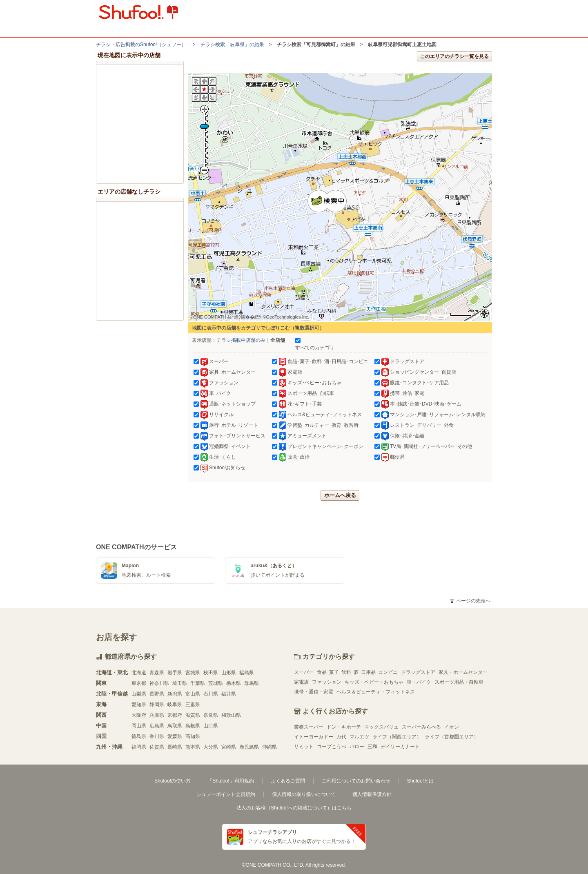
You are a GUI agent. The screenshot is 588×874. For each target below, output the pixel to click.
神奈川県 (159, 683)
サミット (304, 747)
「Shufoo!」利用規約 (231, 781)
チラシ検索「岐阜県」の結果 (232, 45)
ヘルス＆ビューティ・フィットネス (376, 692)
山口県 (211, 726)
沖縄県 (269, 747)
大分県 (211, 747)
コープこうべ (332, 747)
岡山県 (139, 726)
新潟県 (175, 694)
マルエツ (359, 737)
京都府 (175, 715)
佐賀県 (157, 747)
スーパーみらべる (421, 727)
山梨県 (139, 694)
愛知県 (139, 705)
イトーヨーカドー (314, 737)
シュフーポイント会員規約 (226, 794)
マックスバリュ (381, 727)
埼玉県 (180, 683)
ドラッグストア (418, 672)
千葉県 (198, 683)
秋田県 (211, 673)
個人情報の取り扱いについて (304, 794)
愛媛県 (175, 736)
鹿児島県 (249, 747)
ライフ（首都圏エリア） (452, 737)
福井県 (229, 694)
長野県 (157, 694)
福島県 (247, 673)
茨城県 (216, 683)
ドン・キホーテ (344, 727)
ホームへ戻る (340, 495)
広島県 (157, 726)
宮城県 (193, 673)
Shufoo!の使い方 (173, 781)
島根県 (193, 726)
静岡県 (157, 705)
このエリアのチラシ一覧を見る (454, 56)
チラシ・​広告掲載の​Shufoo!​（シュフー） (141, 45)
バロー (357, 747)
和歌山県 (231, 715)
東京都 (139, 683)
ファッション (327, 682)
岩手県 (175, 673)
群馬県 (252, 683)
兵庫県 (157, 715)
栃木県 (234, 683)
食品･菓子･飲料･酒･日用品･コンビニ (357, 672)
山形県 (229, 673)
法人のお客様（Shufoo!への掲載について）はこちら (294, 808)
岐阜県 (175, 705)
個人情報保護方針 (372, 794)
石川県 (211, 694)
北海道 (139, 673)
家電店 (301, 682)
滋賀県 (193, 715)
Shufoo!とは (420, 781)
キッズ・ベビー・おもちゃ (374, 682)
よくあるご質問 (288, 781)
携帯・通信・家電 (314, 692)
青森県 (157, 673)
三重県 (193, 705)
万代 (341, 737)
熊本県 (193, 747)
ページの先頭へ (470, 601)
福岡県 (139, 747)
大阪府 (139, 715)
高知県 (193, 736)
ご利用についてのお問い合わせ (356, 781)
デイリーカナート (400, 747)
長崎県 (175, 747)
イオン (452, 727)
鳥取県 (175, 726)
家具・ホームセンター (463, 672)
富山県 (193, 694)
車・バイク (419, 682)
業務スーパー (309, 727)
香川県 (157, 736)
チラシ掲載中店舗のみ (241, 340)
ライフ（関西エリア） (397, 737)
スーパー (304, 672)
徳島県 (139, 736)
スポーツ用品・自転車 (459, 682)
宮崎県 (229, 747)
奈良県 (211, 715)
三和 (372, 747)
